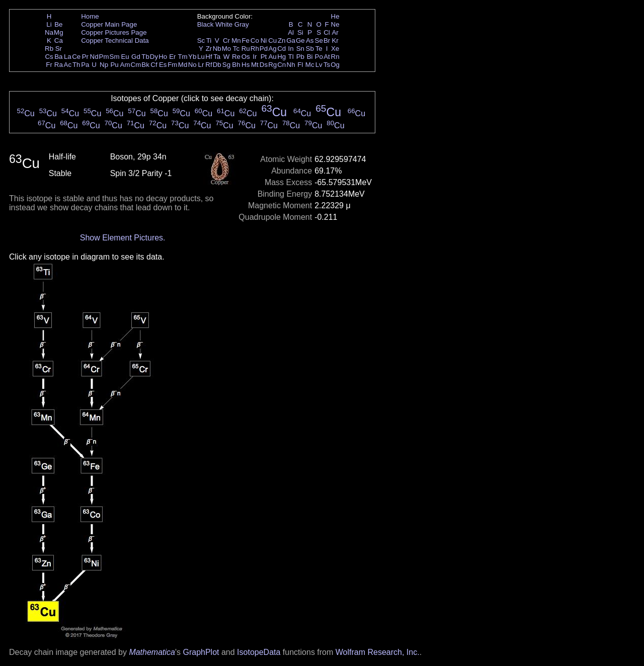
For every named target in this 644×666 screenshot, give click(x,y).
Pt (264, 57)
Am (125, 65)
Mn (236, 40)
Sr (59, 49)
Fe (246, 40)
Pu (114, 65)
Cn (281, 65)
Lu (201, 57)
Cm (136, 65)
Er (172, 57)
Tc (236, 49)
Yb (192, 57)
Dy (154, 57)
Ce (76, 57)
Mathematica (152, 652)
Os (246, 57)
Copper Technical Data (115, 40)
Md (183, 65)
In (291, 49)
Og (335, 65)
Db (217, 65)
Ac (68, 65)
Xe (335, 49)
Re (236, 57)
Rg (272, 65)
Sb (310, 49)
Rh (255, 49)
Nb (217, 49)
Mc (310, 65)
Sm (115, 57)
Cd (281, 49)
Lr (201, 65)
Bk (145, 65)
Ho (163, 57)
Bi (310, 57)
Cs (49, 57)
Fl (300, 65)
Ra (59, 65)
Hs (246, 65)
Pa (85, 65)
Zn (282, 40)
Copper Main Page (109, 24)
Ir (255, 57)
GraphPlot (201, 652)
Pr (85, 57)
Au (272, 57)
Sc (201, 40)
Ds (264, 65)
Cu (272, 40)
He (335, 16)
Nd (94, 57)
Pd (264, 49)
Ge (300, 40)
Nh (291, 65)
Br (327, 40)
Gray (242, 24)
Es (163, 65)
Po (319, 57)
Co (255, 40)
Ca (59, 40)
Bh (236, 65)
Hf (209, 57)
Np (104, 65)
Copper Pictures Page (114, 32)
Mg (59, 32)
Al (291, 32)
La (68, 57)
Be (58, 24)
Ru (246, 49)
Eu (125, 57)
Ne (335, 24)
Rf (209, 65)
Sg (226, 65)
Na (49, 32)
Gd (136, 57)
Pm (104, 57)
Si (300, 32)
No (192, 65)
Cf (154, 65)
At (327, 57)
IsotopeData (259, 652)
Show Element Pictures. (123, 238)
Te (319, 49)
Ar (335, 32)
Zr (209, 49)
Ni (264, 40)
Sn (300, 49)
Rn (335, 57)
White (224, 24)
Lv (319, 65)
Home (90, 16)
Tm (182, 57)
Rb (49, 49)
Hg (281, 57)
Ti (209, 40)
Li (49, 24)
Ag (272, 49)
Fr (49, 65)
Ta (217, 57)
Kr (335, 40)
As (310, 40)
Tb (145, 57)
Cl (327, 32)
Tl (291, 57)
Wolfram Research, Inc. (378, 652)
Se (319, 40)
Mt (255, 65)
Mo (227, 49)
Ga (291, 40)
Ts (327, 65)
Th (76, 65)
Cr (226, 40)
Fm (172, 65)
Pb (300, 57)
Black (206, 24)
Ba (58, 57)
